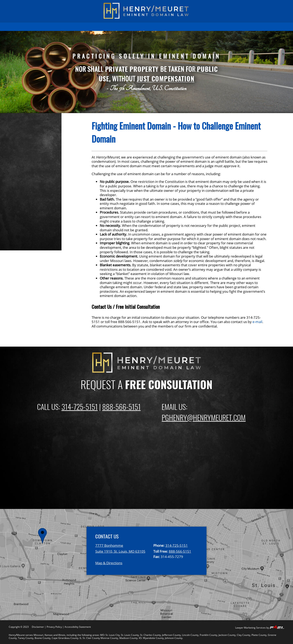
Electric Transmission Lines (40, 182)
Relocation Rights (31, 216)
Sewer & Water (29, 196)
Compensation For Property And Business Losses (44, 157)
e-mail (257, 322)
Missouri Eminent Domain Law (43, 231)
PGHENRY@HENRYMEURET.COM (204, 417)
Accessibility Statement (78, 627)
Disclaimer (38, 627)
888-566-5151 (121, 407)
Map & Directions (109, 563)
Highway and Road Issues (38, 174)
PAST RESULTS (65, 27)
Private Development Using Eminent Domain (40, 206)
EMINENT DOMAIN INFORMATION (105, 27)
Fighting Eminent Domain (38, 167)
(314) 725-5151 (43, 5)
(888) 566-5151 (249, 5)
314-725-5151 (80, 407)
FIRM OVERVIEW (145, 27)
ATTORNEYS (171, 27)
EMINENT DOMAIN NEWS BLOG (207, 27)
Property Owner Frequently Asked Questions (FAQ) (40, 145)
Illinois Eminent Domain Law (41, 238)
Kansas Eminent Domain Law (42, 245)
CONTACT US (244, 27)
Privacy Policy (54, 627)
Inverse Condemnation (36, 223)
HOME (45, 27)
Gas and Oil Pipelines (34, 189)
